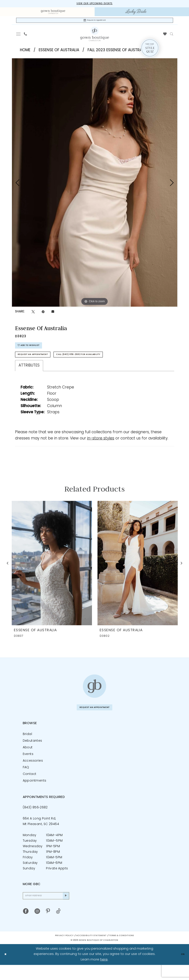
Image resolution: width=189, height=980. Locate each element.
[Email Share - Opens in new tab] (53, 315)
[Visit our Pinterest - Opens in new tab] (48, 926)
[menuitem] (53, 13)
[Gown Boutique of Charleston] (94, 696)
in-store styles (101, 449)
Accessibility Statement (91, 951)
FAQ (26, 780)
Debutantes (32, 753)
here (104, 975)
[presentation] (52, 573)
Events (28, 767)
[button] (18, 37)
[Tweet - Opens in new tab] (33, 315)
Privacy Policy (64, 951)
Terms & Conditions (122, 951)
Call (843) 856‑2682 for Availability (107, 364)
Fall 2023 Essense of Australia (117, 53)
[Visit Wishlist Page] (165, 37)
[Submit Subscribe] (65, 910)
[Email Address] (46, 910)
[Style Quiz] (150, 51)
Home (25, 53)
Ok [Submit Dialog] (182, 969)
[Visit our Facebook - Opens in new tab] (26, 926)
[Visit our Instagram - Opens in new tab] (37, 926)
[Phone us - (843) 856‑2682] (25, 37)
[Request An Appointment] (95, 22)
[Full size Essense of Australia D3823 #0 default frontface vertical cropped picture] (95, 185)
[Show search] (171, 37)
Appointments (35, 793)
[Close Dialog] (7, 969)
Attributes (29, 376)
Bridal (27, 747)
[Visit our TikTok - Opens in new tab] (58, 926)
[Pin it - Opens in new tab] (43, 315)
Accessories (33, 773)
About (28, 760)
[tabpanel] (95, 185)
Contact (30, 787)
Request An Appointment (41, 364)
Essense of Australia (59, 53)
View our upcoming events (95, 4)
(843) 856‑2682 (35, 820)
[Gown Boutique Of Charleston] (95, 37)
